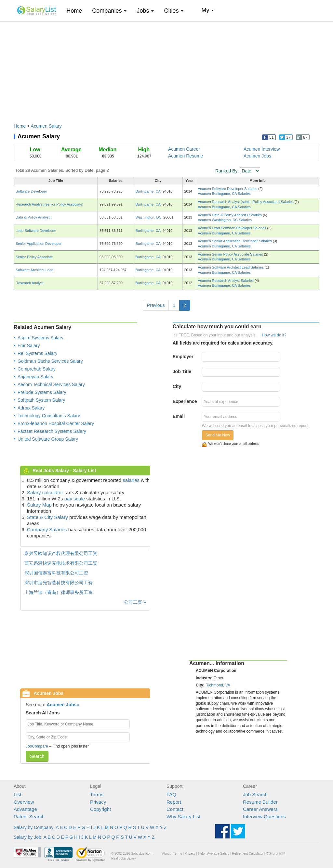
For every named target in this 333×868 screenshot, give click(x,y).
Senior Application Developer (39, 244)
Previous (156, 305)
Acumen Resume (186, 156)
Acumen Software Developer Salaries (228, 189)
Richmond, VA (218, 685)
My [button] (208, 10)
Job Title (182, 371)
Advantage (25, 809)
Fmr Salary (29, 346)
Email (179, 416)
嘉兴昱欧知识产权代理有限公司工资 (61, 553)
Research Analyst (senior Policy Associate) (49, 204)
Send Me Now (218, 435)
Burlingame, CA (148, 191)
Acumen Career (184, 149)
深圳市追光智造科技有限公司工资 (59, 583)
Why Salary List (183, 817)
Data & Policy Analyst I (34, 217)
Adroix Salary (31, 408)
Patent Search (29, 817)
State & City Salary (47, 517)
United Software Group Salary (48, 439)
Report (174, 802)
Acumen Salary (46, 126)
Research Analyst (30, 283)
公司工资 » (135, 602)
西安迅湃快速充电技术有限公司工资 (61, 563)
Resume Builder (260, 802)
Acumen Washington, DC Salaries (225, 220)
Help (201, 854)
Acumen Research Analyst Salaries (226, 281)
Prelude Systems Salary (42, 392)
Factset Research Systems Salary (52, 431)
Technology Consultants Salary (49, 416)
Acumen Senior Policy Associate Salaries (231, 254)
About (166, 854)
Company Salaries (47, 529)
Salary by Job (27, 837)
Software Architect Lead (34, 270)
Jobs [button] (145, 11)
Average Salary (218, 854)
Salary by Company (33, 827)
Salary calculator (45, 492)
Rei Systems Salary (37, 353)
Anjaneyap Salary (35, 377)
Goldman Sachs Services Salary (50, 361)
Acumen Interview (262, 149)
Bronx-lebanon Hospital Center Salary (56, 423)
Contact (175, 809)
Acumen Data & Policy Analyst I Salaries (230, 215)
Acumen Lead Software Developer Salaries (232, 228)
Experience (185, 401)
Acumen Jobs (257, 156)
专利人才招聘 (276, 854)
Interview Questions (264, 817)
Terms (97, 794)
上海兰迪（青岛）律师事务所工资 (59, 592)
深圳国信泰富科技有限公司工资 (56, 573)
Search (37, 756)
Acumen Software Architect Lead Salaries (231, 267)
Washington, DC (149, 217)
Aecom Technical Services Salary (51, 384)
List (17, 794)
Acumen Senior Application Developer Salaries (235, 241)
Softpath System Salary (41, 400)
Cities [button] (174, 11)
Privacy (98, 802)
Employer (183, 357)
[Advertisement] (166, 69)
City (177, 386)
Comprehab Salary (37, 369)
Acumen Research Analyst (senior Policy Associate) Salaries (246, 202)
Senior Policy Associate (34, 257)
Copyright (100, 809)
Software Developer (31, 191)
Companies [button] (109, 11)
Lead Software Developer (36, 231)
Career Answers (260, 809)
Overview (24, 802)
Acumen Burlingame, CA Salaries (224, 194)
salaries (131, 480)
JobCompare (37, 746)
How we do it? (274, 335)
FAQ (171, 794)
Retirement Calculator (248, 854)
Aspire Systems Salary (40, 338)
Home (77, 11)
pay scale (75, 499)
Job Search (255, 794)
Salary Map (39, 505)
